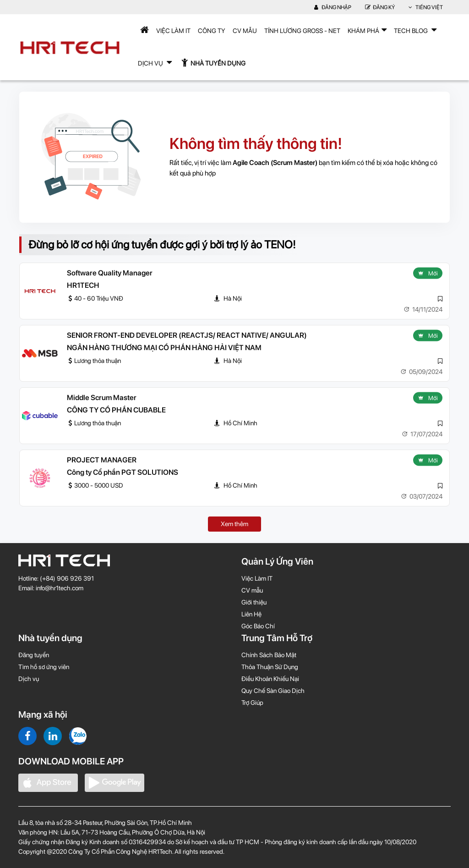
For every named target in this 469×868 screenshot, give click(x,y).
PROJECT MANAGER (102, 460)
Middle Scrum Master (102, 398)
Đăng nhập (333, 7)
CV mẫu (245, 31)
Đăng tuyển (34, 655)
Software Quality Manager (110, 273)
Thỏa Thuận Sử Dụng (270, 667)
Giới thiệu (254, 602)
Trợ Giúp (252, 703)
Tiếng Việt (426, 7)
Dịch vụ (29, 679)
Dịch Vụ (155, 62)
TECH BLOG (415, 30)
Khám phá (367, 30)
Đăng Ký (380, 7)
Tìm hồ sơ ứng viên (44, 667)
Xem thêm (234, 524)
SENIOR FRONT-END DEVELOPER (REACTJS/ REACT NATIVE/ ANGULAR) (187, 335)
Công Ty (212, 31)
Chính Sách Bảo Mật (269, 655)
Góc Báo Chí (258, 626)
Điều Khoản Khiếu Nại (270, 679)
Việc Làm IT (173, 31)
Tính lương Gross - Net (302, 31)
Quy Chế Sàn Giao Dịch (273, 691)
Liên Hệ (251, 614)
